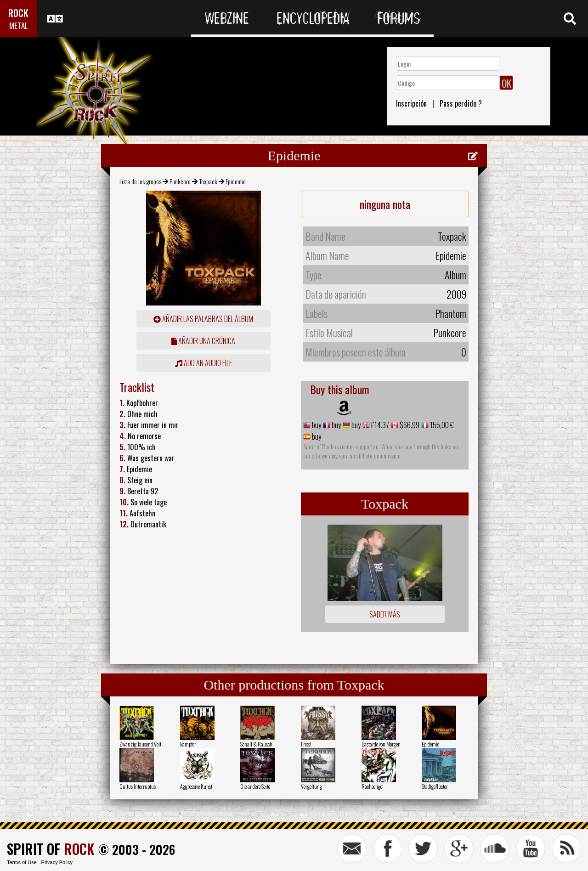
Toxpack (208, 181)
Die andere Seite (255, 786)
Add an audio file (204, 363)
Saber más (385, 614)
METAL (19, 25)
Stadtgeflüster (435, 786)
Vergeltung (311, 786)
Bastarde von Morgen (381, 744)
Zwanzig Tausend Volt (140, 744)
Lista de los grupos (140, 181)
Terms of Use (22, 862)
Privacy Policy (57, 862)
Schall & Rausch (256, 744)
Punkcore (180, 181)
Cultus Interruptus (138, 786)
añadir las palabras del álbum (203, 319)
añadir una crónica (203, 341)
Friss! (306, 744)
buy (316, 425)
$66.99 (409, 425)
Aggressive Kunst (196, 786)
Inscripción (411, 103)
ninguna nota (385, 204)
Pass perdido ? (461, 103)
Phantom (451, 313)
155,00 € (441, 425)
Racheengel (373, 786)
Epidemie (430, 744)
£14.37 (379, 425)
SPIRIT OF (51, 849)
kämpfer (188, 744)
